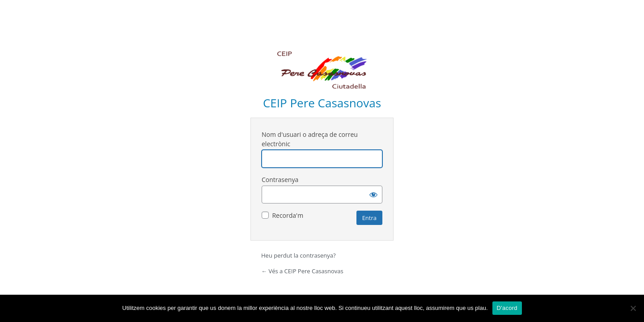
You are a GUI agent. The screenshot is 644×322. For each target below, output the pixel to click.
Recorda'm (288, 215)
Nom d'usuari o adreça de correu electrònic (310, 139)
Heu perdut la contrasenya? (299, 255)
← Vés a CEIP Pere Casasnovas (302, 271)
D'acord (507, 308)
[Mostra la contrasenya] (373, 195)
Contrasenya (280, 180)
